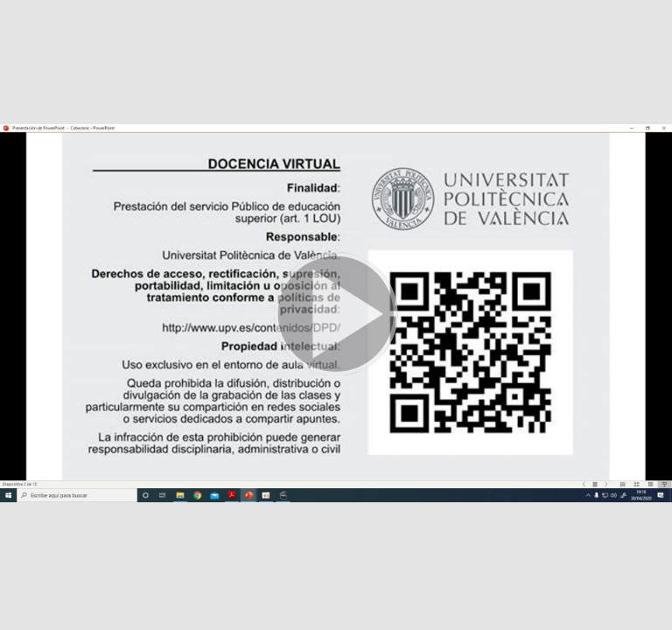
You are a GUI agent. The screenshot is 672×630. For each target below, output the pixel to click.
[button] (336, 315)
